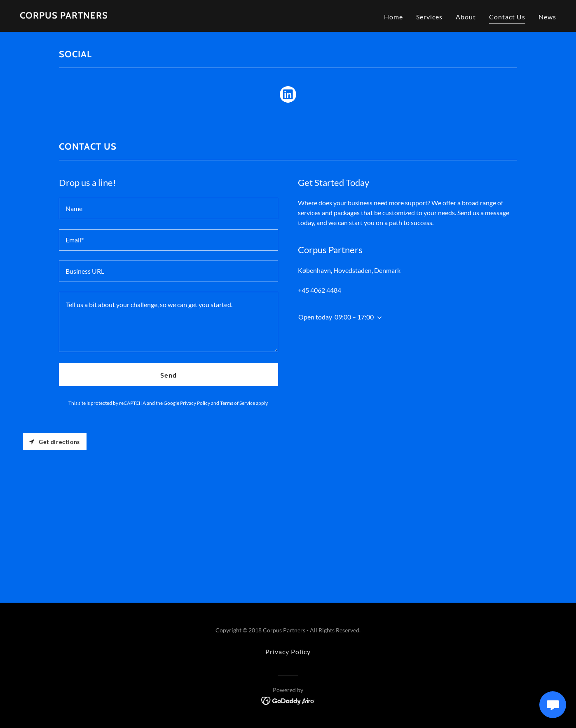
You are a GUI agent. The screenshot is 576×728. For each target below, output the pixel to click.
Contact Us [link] (507, 17)
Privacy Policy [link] (195, 403)
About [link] (466, 17)
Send (169, 375)
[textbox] (169, 209)
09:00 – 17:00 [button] (354, 317)
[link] (64, 16)
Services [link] (429, 17)
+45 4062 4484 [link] (320, 290)
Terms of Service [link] (238, 403)
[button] (378, 318)
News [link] (547, 17)
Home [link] (393, 17)
